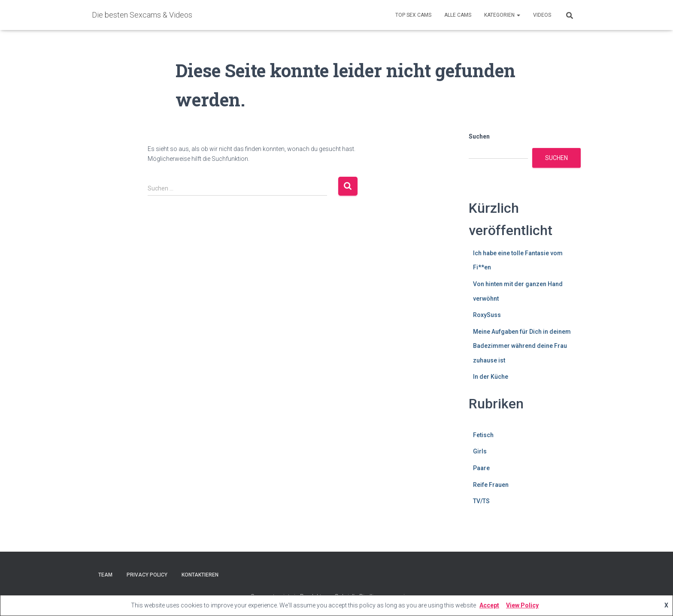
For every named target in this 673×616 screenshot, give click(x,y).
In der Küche (491, 377)
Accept (489, 605)
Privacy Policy (147, 575)
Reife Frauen (491, 485)
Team (105, 575)
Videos (542, 15)
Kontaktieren (200, 575)
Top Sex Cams (413, 15)
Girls (480, 451)
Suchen (479, 136)
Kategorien (502, 15)
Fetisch (483, 435)
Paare (481, 468)
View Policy (522, 605)
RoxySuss (487, 315)
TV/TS (481, 501)
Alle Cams (458, 15)
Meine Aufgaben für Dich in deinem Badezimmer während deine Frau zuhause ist (522, 346)
